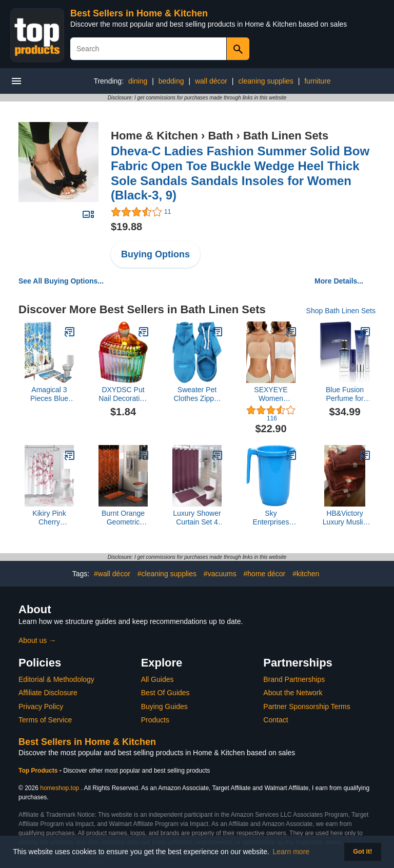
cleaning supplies (265, 81)
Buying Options (155, 254)
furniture (317, 81)
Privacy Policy (41, 706)
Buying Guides (164, 706)
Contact (275, 720)
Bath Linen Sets (286, 136)
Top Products (39, 771)
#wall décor (112, 574)
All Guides (157, 679)
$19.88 (126, 227)
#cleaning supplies (167, 574)
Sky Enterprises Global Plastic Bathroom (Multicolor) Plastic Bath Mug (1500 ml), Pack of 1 (271, 518)
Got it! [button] (362, 852)
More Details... (339, 281)
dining (138, 81)
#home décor (265, 574)
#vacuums (220, 574)
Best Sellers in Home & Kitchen (139, 13)
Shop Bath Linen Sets (341, 311)
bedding (171, 81)
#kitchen (306, 574)
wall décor (211, 81)
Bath (220, 136)
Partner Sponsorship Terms (307, 706)
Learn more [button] (291, 852)
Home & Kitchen (154, 136)
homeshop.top (60, 788)
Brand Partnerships (294, 679)
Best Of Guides (165, 693)
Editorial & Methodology (56, 679)
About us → (37, 640)
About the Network (293, 693)
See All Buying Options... (61, 281)
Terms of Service (45, 720)
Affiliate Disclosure (48, 693)
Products (155, 720)
